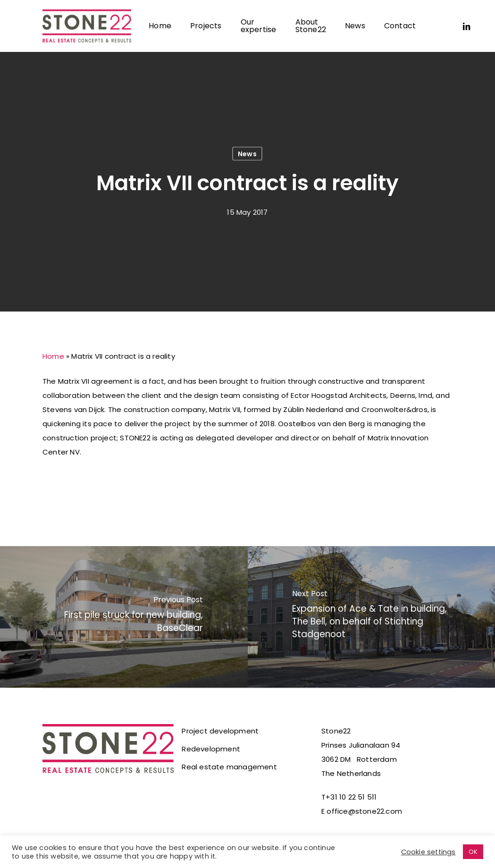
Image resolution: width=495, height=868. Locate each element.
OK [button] (473, 852)
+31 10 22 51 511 (351, 797)
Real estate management (229, 767)
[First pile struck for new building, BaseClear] (124, 617)
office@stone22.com (364, 811)
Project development (220, 731)
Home (53, 356)
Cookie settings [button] (428, 852)
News (247, 154)
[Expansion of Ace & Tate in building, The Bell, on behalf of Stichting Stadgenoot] (372, 617)
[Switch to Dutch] (435, 26)
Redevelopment (211, 749)
